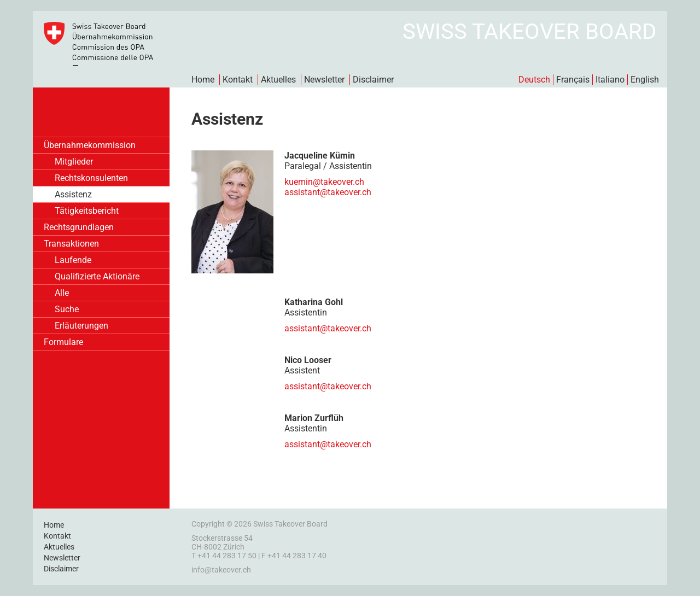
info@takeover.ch (221, 570)
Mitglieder (74, 162)
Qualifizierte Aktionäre (97, 276)
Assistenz (73, 194)
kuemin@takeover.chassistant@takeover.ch (328, 187)
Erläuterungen (81, 326)
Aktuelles (278, 80)
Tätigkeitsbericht (87, 211)
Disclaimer (373, 80)
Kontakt (238, 80)
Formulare (63, 342)
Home (203, 80)
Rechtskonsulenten (91, 178)
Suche (67, 309)
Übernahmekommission (90, 145)
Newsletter (324, 80)
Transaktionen (71, 244)
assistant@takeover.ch (328, 328)
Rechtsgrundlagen (79, 227)
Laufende (73, 260)
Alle (62, 293)
